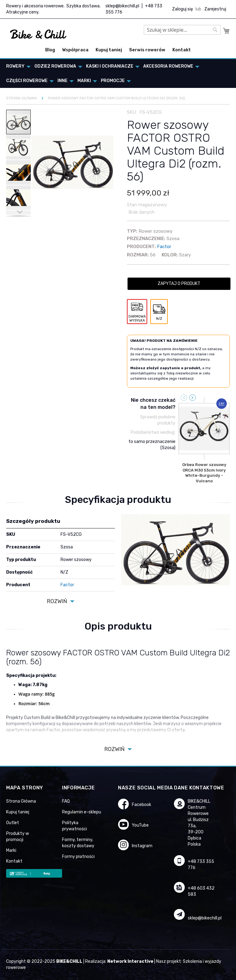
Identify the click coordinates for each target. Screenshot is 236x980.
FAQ (66, 801)
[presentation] (193, 398)
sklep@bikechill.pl (122, 6)
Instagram (142, 846)
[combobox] (182, 30)
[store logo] (38, 34)
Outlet (13, 823)
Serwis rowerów (147, 50)
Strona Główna (21, 801)
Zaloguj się (183, 9)
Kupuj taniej (109, 50)
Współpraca (75, 50)
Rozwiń (57, 601)
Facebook (142, 805)
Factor (164, 247)
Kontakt (182, 50)
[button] (19, 147)
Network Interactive (130, 961)
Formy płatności (78, 857)
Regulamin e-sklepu (82, 812)
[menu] (118, 73)
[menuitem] (17, 66)
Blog (50, 50)
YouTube (140, 825)
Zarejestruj (215, 9)
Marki (11, 850)
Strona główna (22, 98)
